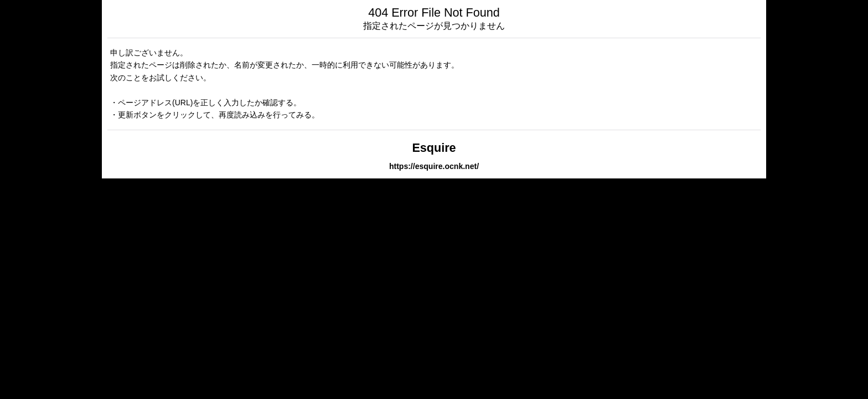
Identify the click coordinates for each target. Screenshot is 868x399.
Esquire (434, 148)
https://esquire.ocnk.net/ (434, 166)
